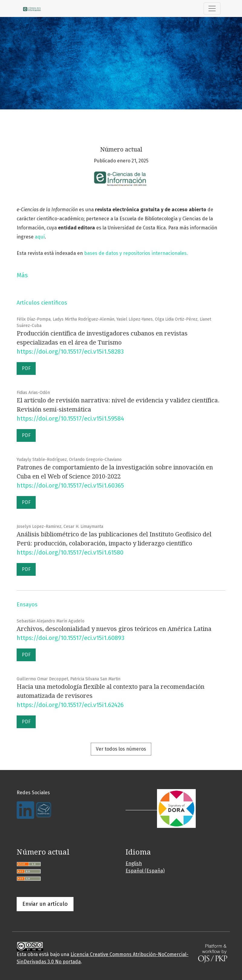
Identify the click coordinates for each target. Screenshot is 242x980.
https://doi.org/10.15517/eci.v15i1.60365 (70, 485)
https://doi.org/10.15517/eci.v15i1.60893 (70, 638)
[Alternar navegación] (212, 8)
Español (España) (145, 871)
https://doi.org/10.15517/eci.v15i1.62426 (70, 705)
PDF (26, 368)
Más (22, 275)
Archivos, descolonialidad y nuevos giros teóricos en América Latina (114, 629)
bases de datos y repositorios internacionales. (137, 253)
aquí (40, 237)
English (134, 863)
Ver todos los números (121, 749)
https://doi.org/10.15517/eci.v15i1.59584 (70, 418)
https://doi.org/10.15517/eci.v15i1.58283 (70, 352)
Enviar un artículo (45, 904)
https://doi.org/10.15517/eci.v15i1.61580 (70, 552)
